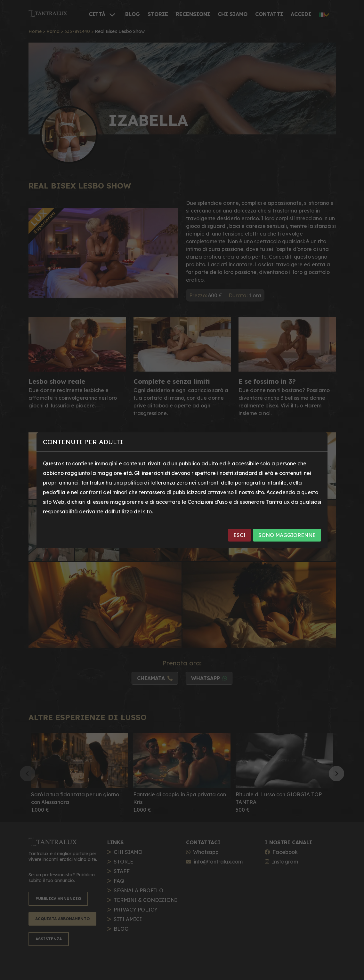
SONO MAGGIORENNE (287, 535)
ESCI (239, 535)
